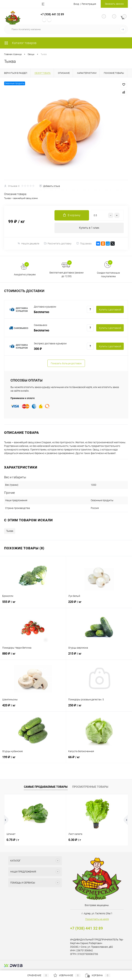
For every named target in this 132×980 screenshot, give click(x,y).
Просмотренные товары (90, 787)
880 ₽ (33, 655)
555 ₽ (33, 604)
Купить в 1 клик (89, 228)
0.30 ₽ (75, 840)
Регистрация (89, 4)
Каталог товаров (20, 43)
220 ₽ (99, 604)
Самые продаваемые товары (46, 787)
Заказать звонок (114, 4)
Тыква (10, 531)
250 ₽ (99, 707)
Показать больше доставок (66, 363)
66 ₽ (99, 759)
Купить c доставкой (110, 310)
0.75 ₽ (13, 840)
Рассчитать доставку (58, 244)
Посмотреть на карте (97, 919)
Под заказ (84, 243)
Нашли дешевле (28, 243)
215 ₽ (99, 655)
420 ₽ (33, 707)
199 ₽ (33, 759)
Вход (76, 4)
